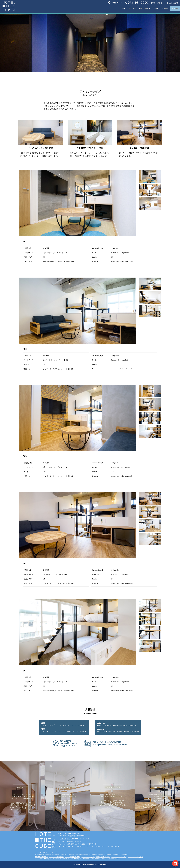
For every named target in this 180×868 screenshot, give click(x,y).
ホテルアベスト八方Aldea (88, 857)
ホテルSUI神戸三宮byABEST (70, 859)
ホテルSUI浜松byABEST (114, 859)
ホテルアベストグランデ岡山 (119, 857)
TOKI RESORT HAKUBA (42, 857)
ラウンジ (132, 8)
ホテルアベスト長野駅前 (79, 855)
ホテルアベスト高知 (66, 855)
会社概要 (114, 846)
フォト (156, 8)
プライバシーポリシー (97, 846)
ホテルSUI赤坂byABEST (42, 859)
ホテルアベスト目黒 (54, 855)
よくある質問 (66, 846)
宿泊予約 (175, 8)
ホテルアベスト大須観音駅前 (120, 855)
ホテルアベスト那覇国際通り (57, 857)
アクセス (165, 8)
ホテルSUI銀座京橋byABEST (73, 857)
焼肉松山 (104, 859)
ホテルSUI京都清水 (96, 859)
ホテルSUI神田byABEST (55, 859)
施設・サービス (144, 8)
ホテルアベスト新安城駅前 (93, 855)
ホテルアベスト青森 (106, 855)
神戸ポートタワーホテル (42, 855)
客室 (124, 8)
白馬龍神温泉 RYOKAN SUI (103, 857)
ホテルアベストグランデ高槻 (135, 857)
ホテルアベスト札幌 (84, 859)
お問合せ (80, 846)
